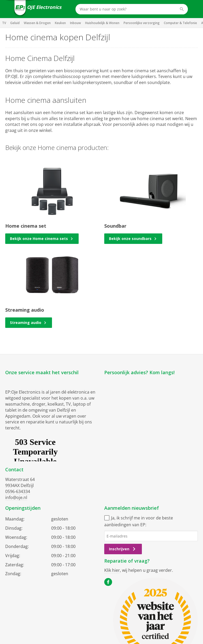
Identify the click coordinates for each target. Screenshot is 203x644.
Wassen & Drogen (37, 23)
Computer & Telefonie (180, 23)
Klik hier (112, 570)
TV (4, 23)
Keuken (60, 23)
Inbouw (76, 23)
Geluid (15, 23)
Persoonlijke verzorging (142, 23)
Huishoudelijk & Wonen (102, 23)
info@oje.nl (16, 497)
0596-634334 (18, 491)
